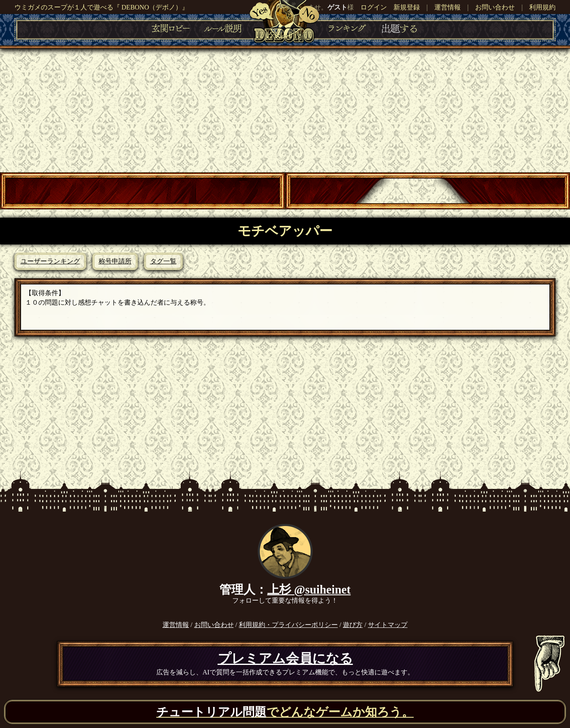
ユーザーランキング (50, 261)
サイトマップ (388, 625)
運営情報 (448, 7)
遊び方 (353, 625)
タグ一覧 (163, 261)
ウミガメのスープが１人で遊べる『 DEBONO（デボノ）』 (102, 7)
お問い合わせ (495, 7)
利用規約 (542, 7)
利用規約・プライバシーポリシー (288, 625)
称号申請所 (115, 261)
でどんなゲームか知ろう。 (285, 712)
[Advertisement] (285, 110)
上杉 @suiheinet (309, 589)
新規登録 (407, 7)
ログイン (374, 7)
